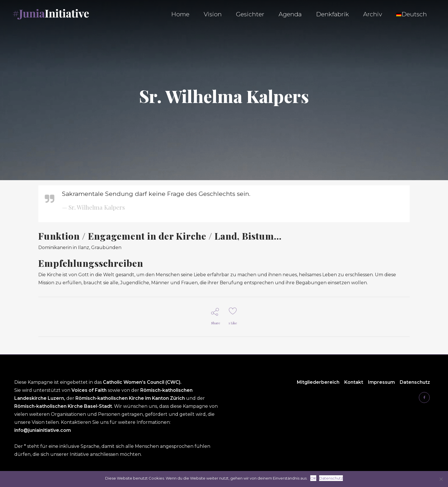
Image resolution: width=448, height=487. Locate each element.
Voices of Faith (90, 390)
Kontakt (354, 382)
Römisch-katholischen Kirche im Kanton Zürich (131, 398)
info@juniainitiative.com (43, 430)
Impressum (381, 382)
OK (313, 478)
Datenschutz (415, 382)
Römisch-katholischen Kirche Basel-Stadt (63, 406)
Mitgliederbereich (318, 382)
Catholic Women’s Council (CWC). (142, 382)
